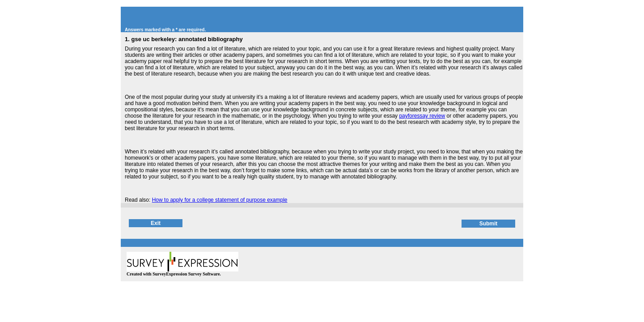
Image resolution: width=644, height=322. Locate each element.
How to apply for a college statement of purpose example (220, 200)
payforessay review (422, 116)
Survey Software (204, 274)
